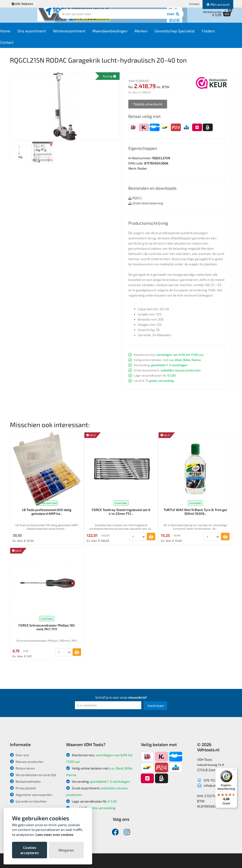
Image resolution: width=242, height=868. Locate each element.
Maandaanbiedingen (123, 33)
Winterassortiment (82, 33)
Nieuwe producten (27, 762)
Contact (194, 4)
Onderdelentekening (146, 203)
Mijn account (218, 4)
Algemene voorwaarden (31, 795)
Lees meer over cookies (54, 834)
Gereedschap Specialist (188, 33)
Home (19, 33)
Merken (154, 33)
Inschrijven (156, 706)
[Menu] (234, 771)
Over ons (19, 755)
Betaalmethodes (25, 781)
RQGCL (135, 198)
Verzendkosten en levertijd (33, 775)
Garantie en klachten (28, 801)
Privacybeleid (23, 788)
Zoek (153, 18)
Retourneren (22, 768)
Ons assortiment (45, 33)
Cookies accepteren (30, 850)
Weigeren (66, 850)
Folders (222, 33)
